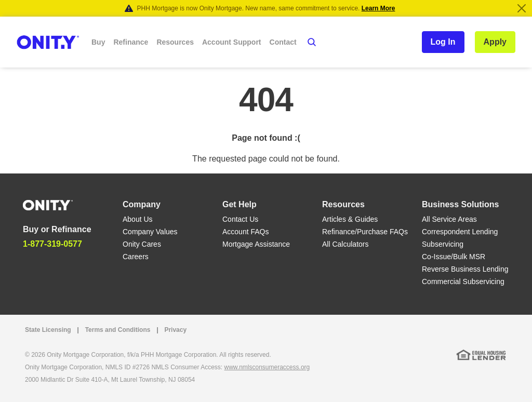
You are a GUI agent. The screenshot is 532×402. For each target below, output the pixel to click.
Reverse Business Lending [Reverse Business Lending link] (465, 269)
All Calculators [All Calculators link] (345, 244)
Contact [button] (283, 42)
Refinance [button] (131, 42)
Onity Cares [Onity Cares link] (142, 244)
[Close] (522, 8)
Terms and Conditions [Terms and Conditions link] (118, 330)
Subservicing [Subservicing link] (443, 244)
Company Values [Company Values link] (150, 232)
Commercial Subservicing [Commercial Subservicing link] (463, 282)
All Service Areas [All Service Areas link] (449, 219)
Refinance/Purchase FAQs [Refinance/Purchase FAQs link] (365, 232)
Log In (443, 42)
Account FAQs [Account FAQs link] (245, 232)
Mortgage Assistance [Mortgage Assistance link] (256, 244)
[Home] (48, 204)
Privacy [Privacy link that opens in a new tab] (175, 330)
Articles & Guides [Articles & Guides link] (350, 219)
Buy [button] (98, 42)
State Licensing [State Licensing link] (48, 330)
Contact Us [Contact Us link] (240, 219)
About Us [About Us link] (138, 219)
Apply (495, 42)
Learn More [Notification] (378, 8)
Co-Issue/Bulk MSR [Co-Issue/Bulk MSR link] (454, 257)
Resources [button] (175, 42)
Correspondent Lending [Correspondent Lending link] (460, 232)
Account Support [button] (232, 42)
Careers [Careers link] (136, 257)
